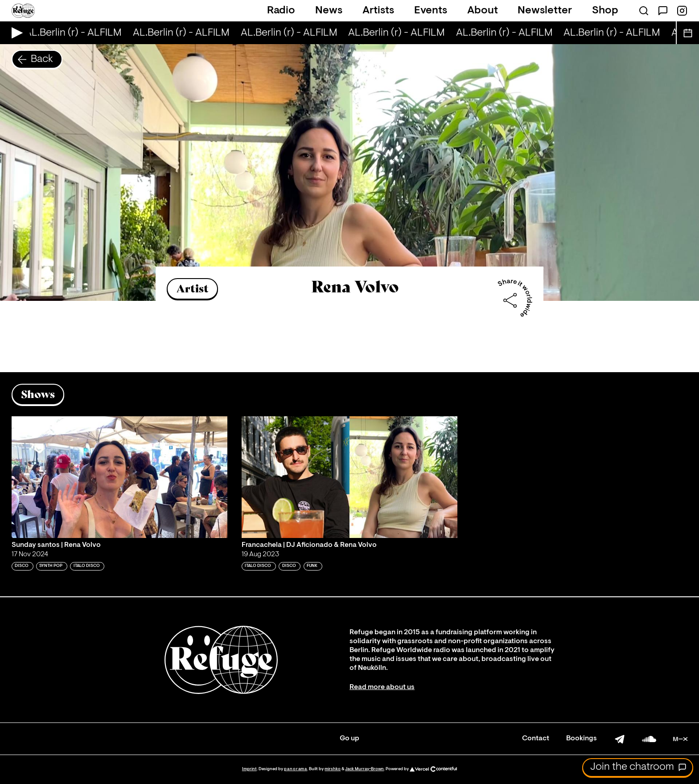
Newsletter (545, 11)
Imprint (249, 769)
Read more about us (382, 687)
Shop (605, 11)
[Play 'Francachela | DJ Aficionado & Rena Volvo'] (349, 477)
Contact (536, 739)
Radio (281, 11)
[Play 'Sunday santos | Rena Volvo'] (119, 477)
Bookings (582, 739)
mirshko (333, 769)
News (329, 11)
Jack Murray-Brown (364, 769)
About (483, 11)
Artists (378, 11)
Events (431, 11)
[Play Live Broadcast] (15, 33)
